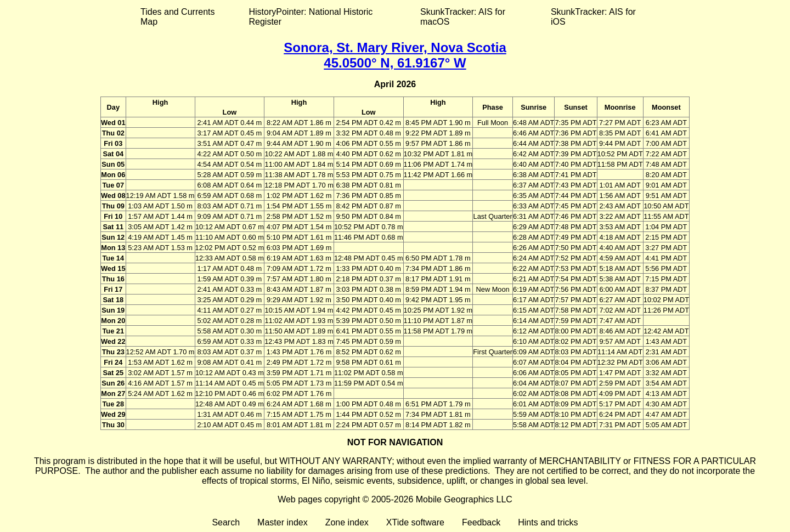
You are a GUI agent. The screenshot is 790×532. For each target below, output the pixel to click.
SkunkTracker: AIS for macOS (463, 17)
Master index (283, 522)
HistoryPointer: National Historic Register (311, 17)
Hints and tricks (548, 522)
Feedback (481, 522)
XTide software (415, 522)
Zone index (347, 522)
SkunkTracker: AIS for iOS (593, 17)
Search (226, 522)
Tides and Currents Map (177, 17)
